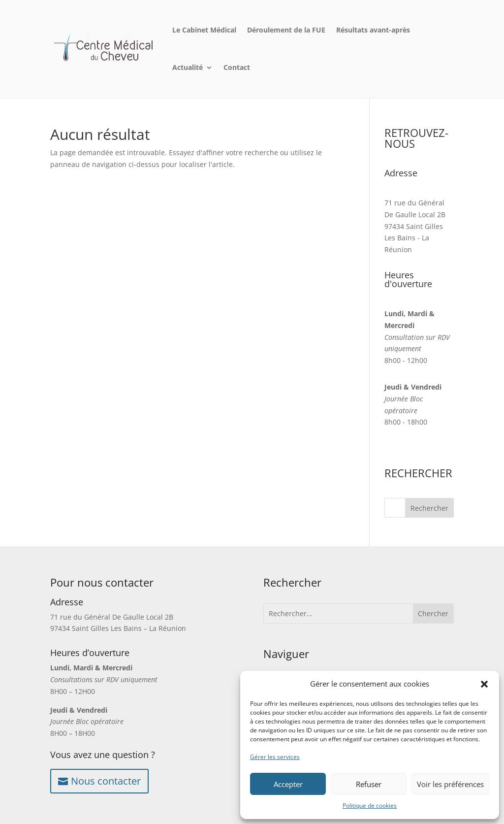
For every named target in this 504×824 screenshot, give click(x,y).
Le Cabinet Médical (204, 30)
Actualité (188, 67)
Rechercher (429, 508)
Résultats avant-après (373, 30)
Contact (237, 67)
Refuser (369, 784)
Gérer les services (275, 757)
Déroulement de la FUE (286, 30)
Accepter (288, 784)
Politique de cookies (370, 806)
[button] (484, 684)
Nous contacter (106, 781)
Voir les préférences (450, 784)
